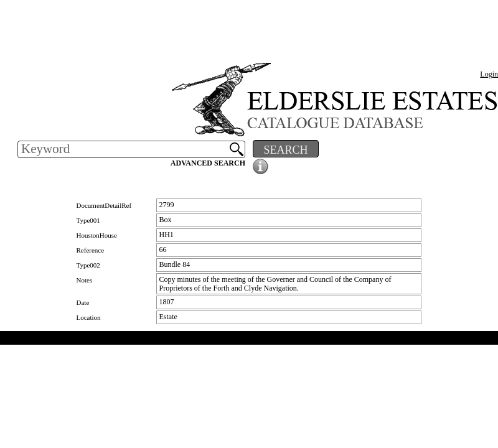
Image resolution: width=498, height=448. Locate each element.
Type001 (88, 220)
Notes (85, 280)
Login (489, 74)
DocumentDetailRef (104, 205)
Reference (91, 250)
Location (89, 317)
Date (83, 302)
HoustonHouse (97, 235)
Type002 (88, 265)
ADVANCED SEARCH (208, 163)
